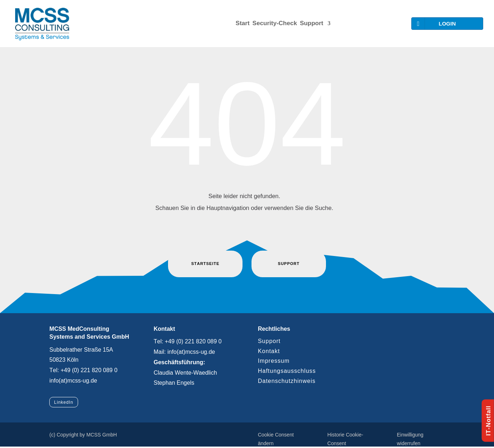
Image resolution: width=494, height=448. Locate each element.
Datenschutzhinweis (287, 381)
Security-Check (275, 23)
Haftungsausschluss (287, 371)
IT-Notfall (488, 421)
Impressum (274, 361)
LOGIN (435, 24)
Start (243, 23)
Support (311, 23)
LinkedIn (64, 402)
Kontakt (269, 351)
